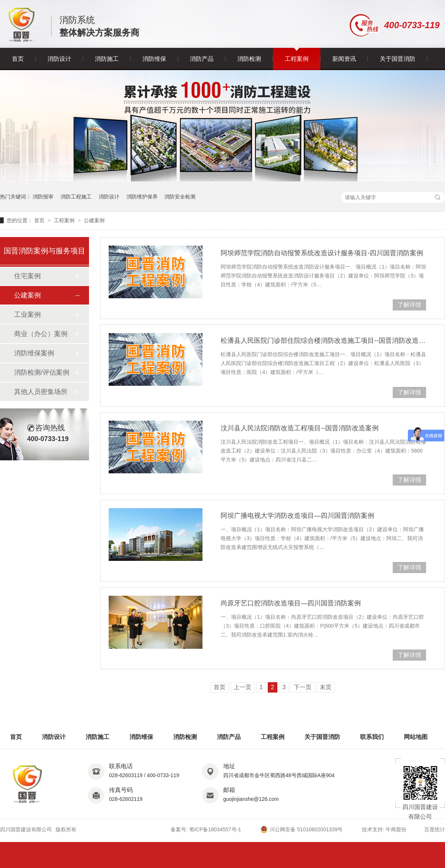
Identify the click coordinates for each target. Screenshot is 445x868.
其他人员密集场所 (41, 392)
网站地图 (416, 737)
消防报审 (43, 197)
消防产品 (202, 59)
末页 (326, 687)
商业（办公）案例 (41, 334)
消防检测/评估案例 (42, 372)
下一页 (303, 687)
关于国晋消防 (398, 59)
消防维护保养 (142, 197)
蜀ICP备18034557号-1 (215, 829)
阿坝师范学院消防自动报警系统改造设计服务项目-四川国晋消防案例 (322, 253)
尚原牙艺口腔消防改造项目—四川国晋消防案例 (291, 603)
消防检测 (249, 59)
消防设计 (59, 59)
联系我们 (372, 737)
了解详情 (409, 305)
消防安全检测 (180, 197)
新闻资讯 (344, 59)
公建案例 (94, 220)
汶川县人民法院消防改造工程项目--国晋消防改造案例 (300, 428)
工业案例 (27, 315)
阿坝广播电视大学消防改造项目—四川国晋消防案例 (297, 516)
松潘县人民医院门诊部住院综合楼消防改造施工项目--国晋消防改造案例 (323, 341)
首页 (18, 59)
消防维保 (154, 59)
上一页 (243, 687)
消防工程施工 (76, 197)
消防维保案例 (34, 353)
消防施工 (107, 59)
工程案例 (297, 59)
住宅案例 (27, 276)
